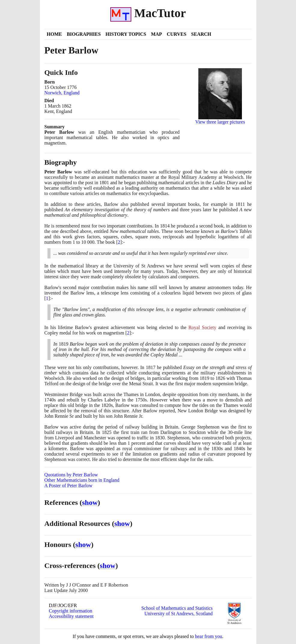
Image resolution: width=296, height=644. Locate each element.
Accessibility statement (71, 616)
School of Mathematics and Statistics (177, 608)
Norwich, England (62, 93)
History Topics (126, 34)
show (90, 502)
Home (55, 34)
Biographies (84, 34)
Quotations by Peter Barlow (71, 475)
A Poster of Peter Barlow (69, 485)
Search (201, 34)
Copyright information (71, 611)
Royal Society (202, 327)
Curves (177, 34)
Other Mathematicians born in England (82, 480)
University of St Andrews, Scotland (178, 613)
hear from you (209, 636)
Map (156, 34)
